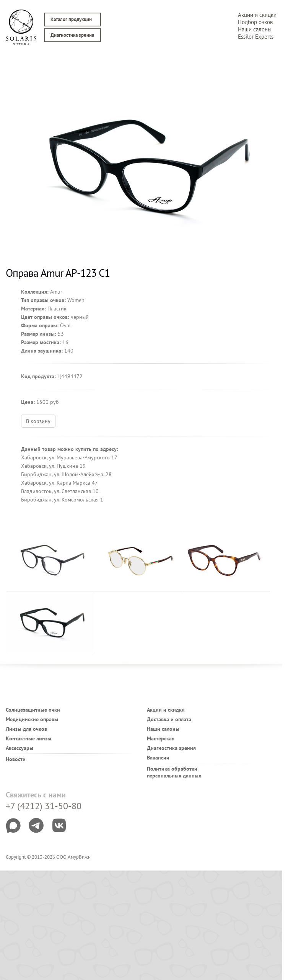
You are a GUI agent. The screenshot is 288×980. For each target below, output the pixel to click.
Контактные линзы (28, 738)
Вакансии (158, 758)
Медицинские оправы (32, 719)
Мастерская (161, 738)
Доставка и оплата (169, 719)
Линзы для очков (26, 729)
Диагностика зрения (72, 35)
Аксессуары (20, 748)
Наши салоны (255, 29)
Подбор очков (255, 22)
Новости (16, 759)
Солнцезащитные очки (33, 710)
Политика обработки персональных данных (174, 772)
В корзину (38, 421)
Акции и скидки (257, 15)
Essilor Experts (256, 37)
